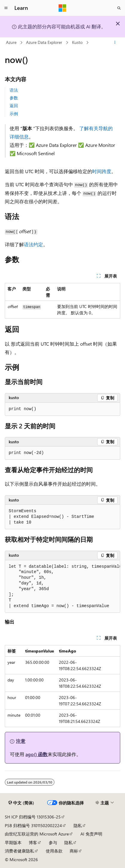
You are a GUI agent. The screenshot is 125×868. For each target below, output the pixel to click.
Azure (11, 42)
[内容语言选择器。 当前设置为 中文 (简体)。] (21, 803)
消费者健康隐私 (19, 851)
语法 (14, 90)
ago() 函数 (36, 754)
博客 (33, 842)
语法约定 (33, 244)
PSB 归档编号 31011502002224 (33, 825)
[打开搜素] (119, 8)
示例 (14, 114)
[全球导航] (6, 8)
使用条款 (54, 851)
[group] (62, 587)
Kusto (77, 42)
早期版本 (13, 842)
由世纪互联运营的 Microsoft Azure (37, 834)
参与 (53, 842)
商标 (74, 851)
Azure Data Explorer (44, 42)
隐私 (78, 825)
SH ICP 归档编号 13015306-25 (33, 817)
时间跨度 (102, 171)
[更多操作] (115, 43)
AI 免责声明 (91, 834)
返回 (14, 106)
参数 (14, 98)
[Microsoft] (62, 8)
